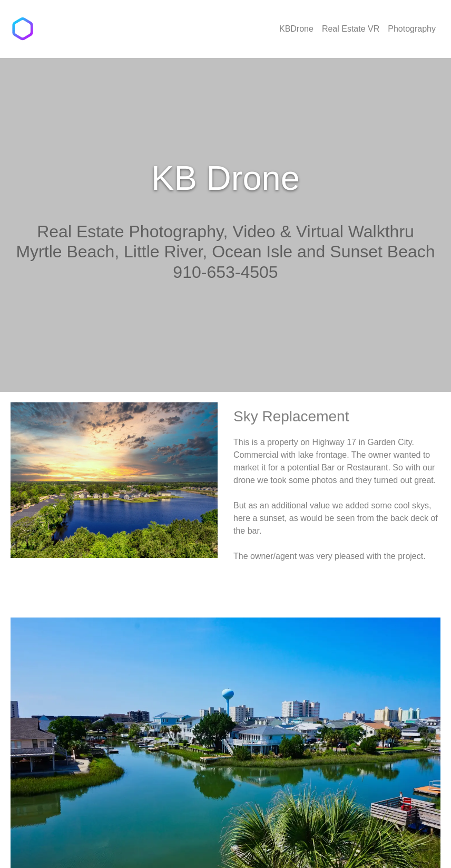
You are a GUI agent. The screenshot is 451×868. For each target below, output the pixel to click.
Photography (412, 29)
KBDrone (296, 29)
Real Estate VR (351, 29)
